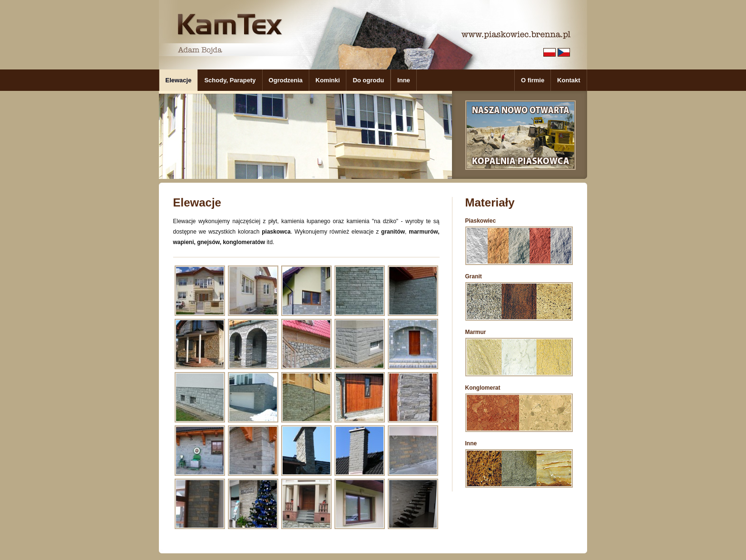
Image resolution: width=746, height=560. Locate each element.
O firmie (533, 80)
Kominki (328, 80)
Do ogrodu (368, 80)
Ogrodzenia (286, 80)
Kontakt (569, 80)
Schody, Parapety (230, 80)
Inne (404, 80)
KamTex (230, 24)
